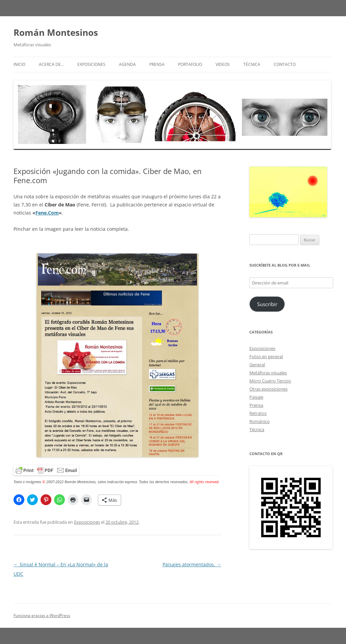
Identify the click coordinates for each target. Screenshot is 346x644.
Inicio (19, 64)
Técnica (252, 64)
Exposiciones (91, 64)
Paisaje (256, 397)
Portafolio (190, 64)
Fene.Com (47, 213)
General (257, 365)
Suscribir (267, 304)
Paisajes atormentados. (192, 564)
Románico (259, 421)
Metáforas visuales (268, 373)
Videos (223, 64)
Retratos (258, 413)
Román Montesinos (56, 32)
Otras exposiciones (268, 389)
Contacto (285, 64)
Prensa (157, 64)
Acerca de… (51, 64)
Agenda (127, 64)
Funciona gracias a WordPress (42, 615)
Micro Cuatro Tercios (270, 381)
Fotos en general (266, 356)
